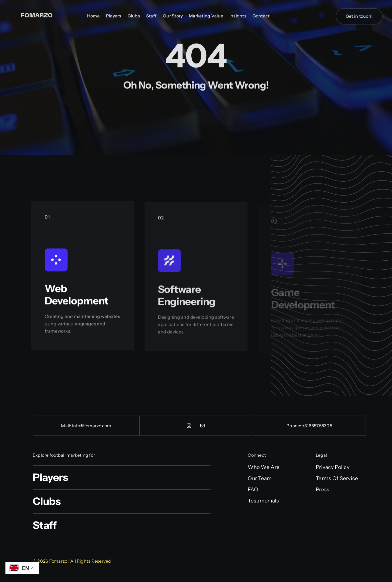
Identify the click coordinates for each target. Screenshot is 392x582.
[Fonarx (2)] (37, 10)
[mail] (203, 426)
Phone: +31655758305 (309, 426)
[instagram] (189, 426)
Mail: (66, 426)
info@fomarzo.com (92, 426)
